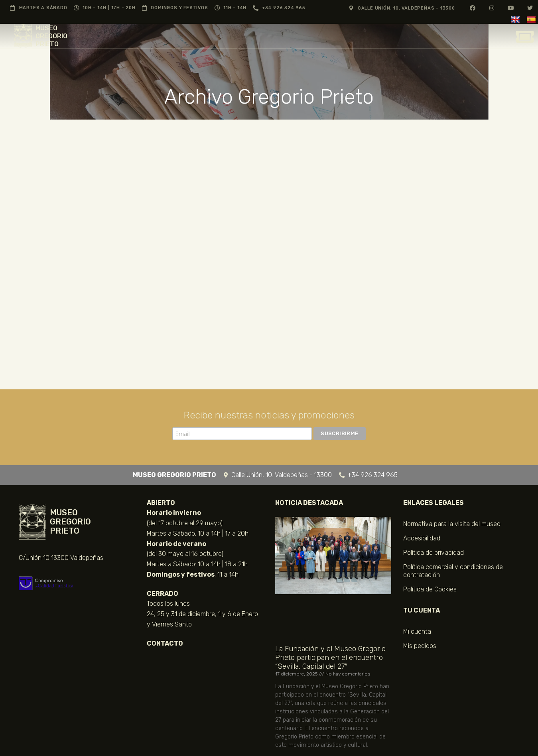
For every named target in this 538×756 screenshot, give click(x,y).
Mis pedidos (420, 646)
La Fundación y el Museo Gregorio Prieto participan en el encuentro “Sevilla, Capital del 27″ (330, 658)
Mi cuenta (417, 631)
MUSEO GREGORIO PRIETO (51, 36)
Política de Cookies (430, 589)
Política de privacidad (434, 553)
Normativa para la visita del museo (452, 524)
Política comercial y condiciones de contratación (453, 571)
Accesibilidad (422, 538)
